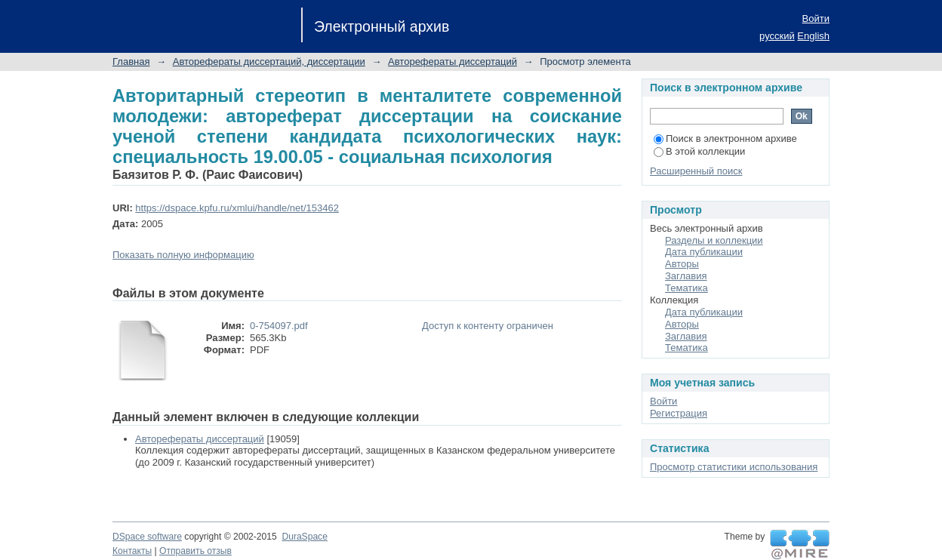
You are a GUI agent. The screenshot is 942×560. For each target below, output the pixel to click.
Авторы (682, 264)
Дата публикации (704, 252)
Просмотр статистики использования (734, 467)
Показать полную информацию (183, 255)
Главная (131, 62)
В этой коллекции (699, 151)
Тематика (686, 288)
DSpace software (147, 537)
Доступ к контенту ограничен (488, 326)
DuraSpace (304, 537)
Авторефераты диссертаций (453, 62)
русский (777, 36)
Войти (816, 18)
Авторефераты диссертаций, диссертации (269, 62)
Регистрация (679, 413)
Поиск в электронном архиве (725, 138)
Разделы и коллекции (714, 240)
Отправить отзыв (195, 551)
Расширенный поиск (696, 171)
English (813, 36)
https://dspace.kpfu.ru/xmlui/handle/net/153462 (237, 208)
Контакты (132, 551)
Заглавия (686, 276)
